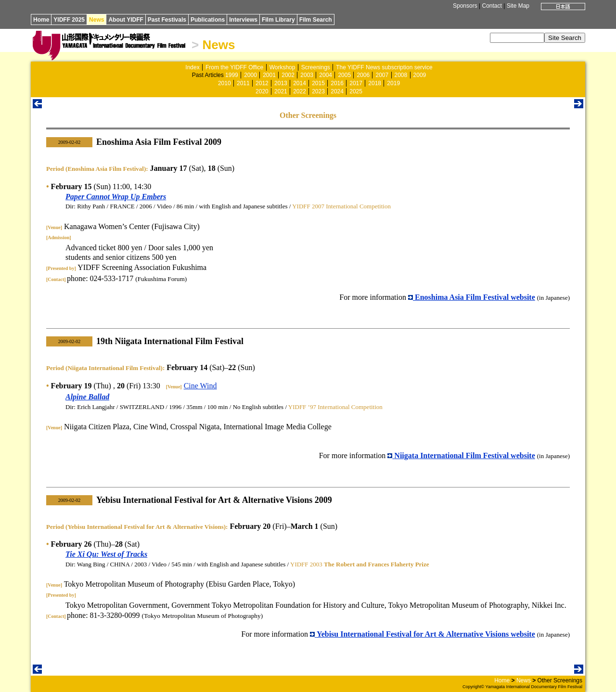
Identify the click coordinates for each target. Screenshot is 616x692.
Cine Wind (200, 386)
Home (41, 20)
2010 (225, 83)
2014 (300, 83)
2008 (401, 75)
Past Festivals (167, 20)
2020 (262, 91)
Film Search (316, 20)
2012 (262, 83)
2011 (243, 83)
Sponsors (465, 6)
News (96, 20)
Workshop (282, 67)
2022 (300, 91)
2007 (382, 75)
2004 (326, 75)
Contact (492, 6)
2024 (337, 91)
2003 (307, 75)
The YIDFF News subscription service (384, 67)
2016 (337, 83)
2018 (375, 83)
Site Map (518, 6)
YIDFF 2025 (69, 20)
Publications (208, 20)
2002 (288, 75)
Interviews (243, 20)
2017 (356, 83)
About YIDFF (126, 20)
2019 (393, 83)
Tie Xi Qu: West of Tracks (106, 554)
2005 (344, 75)
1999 (232, 75)
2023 (318, 91)
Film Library (278, 20)
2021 (281, 91)
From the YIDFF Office (234, 67)
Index (192, 67)
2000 (250, 75)
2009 (420, 75)
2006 (363, 75)
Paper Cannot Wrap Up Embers (116, 197)
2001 (269, 75)
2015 (318, 83)
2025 (356, 91)
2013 (281, 83)
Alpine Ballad (87, 397)
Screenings (316, 67)
